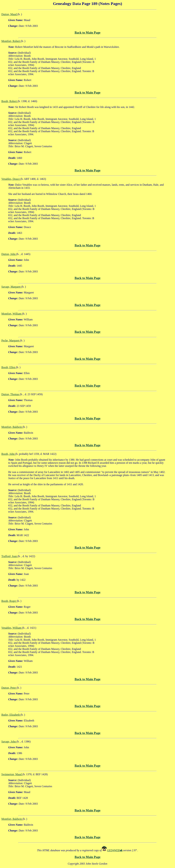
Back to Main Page (87, 33)
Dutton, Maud (9, 14)
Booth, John (8, 454)
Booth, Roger (9, 601)
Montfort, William (12, 314)
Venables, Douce (11, 179)
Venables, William (12, 628)
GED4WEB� (115, 850)
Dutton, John (9, 254)
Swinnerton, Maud (12, 774)
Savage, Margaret (11, 287)
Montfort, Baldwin (12, 427)
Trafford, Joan (9, 556)
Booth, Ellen (9, 367)
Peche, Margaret (11, 340)
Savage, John (9, 742)
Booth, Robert (9, 101)
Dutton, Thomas (11, 394)
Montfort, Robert (11, 41)
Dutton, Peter (9, 688)
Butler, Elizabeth (11, 715)
